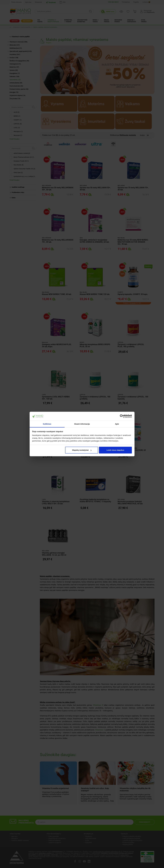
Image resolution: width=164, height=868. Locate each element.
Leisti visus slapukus (115, 450)
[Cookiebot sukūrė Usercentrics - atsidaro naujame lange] (122, 416)
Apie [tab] (117, 424)
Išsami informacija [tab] (82, 424)
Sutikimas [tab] (47, 424)
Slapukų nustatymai (82, 450)
